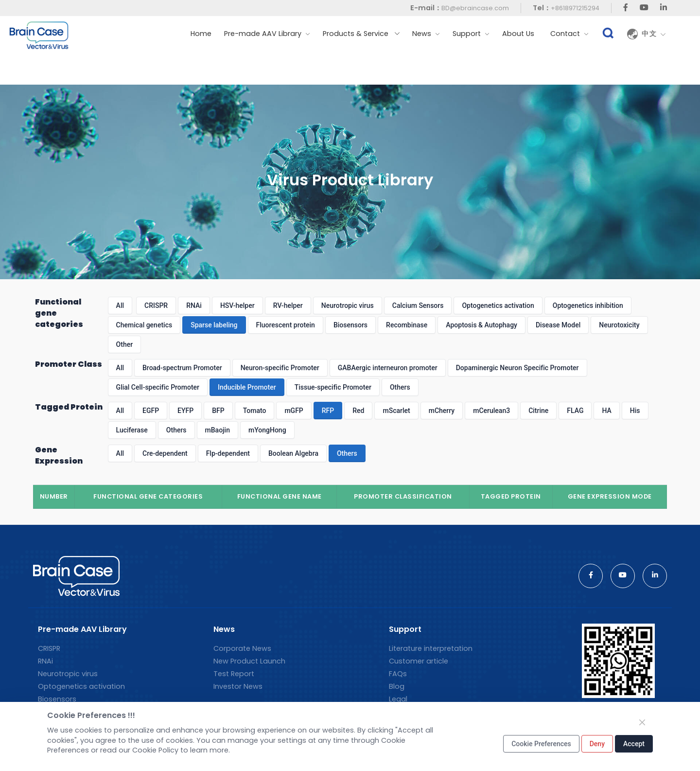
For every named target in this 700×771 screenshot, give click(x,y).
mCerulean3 (491, 411)
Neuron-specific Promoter (280, 368)
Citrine (538, 411)
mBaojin (218, 430)
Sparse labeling (214, 325)
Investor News (238, 686)
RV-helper (288, 305)
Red (358, 411)
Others (400, 387)
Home (201, 34)
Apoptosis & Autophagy (481, 325)
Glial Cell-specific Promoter (158, 387)
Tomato (255, 411)
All (120, 305)
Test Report (234, 674)
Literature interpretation (431, 648)
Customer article (419, 661)
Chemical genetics (144, 325)
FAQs (398, 674)
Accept (634, 744)
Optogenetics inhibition (588, 305)
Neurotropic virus (348, 305)
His (635, 411)
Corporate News (242, 648)
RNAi (194, 305)
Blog (397, 686)
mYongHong (267, 430)
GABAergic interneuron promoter (388, 368)
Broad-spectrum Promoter (182, 368)
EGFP (151, 411)
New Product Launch (249, 661)
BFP (218, 411)
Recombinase (407, 325)
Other (125, 344)
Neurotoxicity (619, 325)
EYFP (185, 411)
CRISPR (156, 305)
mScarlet (396, 411)
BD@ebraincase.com (475, 8)
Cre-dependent (165, 453)
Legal (398, 699)
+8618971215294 (575, 8)
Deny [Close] (597, 744)
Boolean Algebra (293, 453)
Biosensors (350, 325)
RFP (328, 411)
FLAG (575, 411)
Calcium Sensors (418, 305)
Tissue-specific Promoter (333, 387)
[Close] (642, 722)
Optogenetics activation (498, 305)
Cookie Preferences (541, 744)
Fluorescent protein (286, 325)
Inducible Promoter (247, 387)
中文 (654, 34)
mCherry (442, 411)
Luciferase (132, 430)
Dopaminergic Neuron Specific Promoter (517, 368)
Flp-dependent (228, 453)
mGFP (294, 411)
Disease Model (558, 325)
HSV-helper (237, 305)
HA (606, 411)
